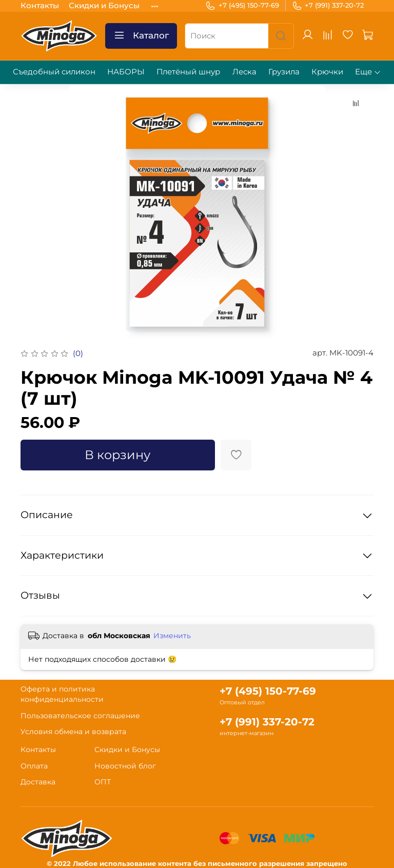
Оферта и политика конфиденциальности (62, 694)
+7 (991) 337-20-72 (328, 6)
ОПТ (103, 782)
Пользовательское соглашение (80, 716)
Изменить (172, 636)
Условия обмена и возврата (73, 732)
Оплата (34, 766)
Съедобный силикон (54, 72)
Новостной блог (125, 766)
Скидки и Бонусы (104, 5)
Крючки (327, 72)
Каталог (141, 36)
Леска (244, 72)
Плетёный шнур (188, 72)
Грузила (284, 72)
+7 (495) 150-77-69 (242, 6)
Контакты (40, 5)
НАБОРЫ (126, 72)
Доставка (38, 782)
